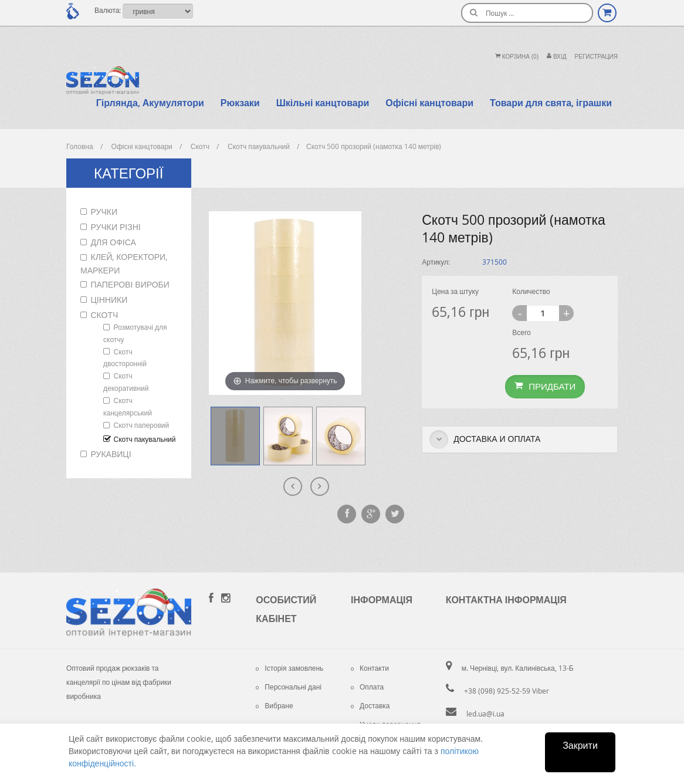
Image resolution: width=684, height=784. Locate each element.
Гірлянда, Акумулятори (150, 103)
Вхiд (557, 57)
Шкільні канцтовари (323, 103)
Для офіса (114, 242)
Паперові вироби (130, 284)
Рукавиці (111, 454)
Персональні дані (289, 687)
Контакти (370, 668)
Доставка (370, 705)
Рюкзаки (240, 103)
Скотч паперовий (142, 425)
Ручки (104, 212)
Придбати (545, 386)
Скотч (105, 315)
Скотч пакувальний (145, 439)
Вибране (274, 705)
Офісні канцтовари (429, 103)
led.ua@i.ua (485, 714)
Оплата (367, 687)
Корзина (517, 57)
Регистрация (596, 57)
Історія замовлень (289, 668)
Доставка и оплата (485, 440)
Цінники (109, 300)
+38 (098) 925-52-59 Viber (507, 691)
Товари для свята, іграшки (551, 103)
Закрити (580, 745)
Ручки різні (116, 227)
